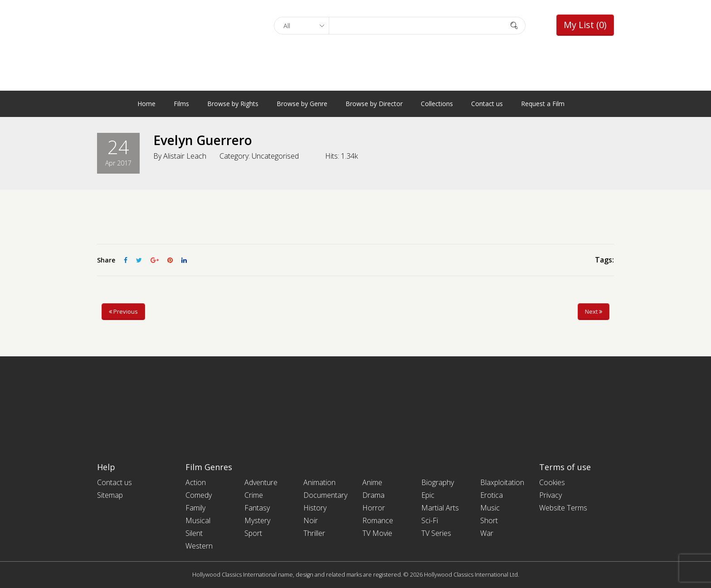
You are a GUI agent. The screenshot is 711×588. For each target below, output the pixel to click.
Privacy (550, 495)
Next (594, 311)
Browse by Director (374, 104)
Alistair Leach (185, 156)
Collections (437, 104)
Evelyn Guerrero (203, 140)
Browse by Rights (233, 104)
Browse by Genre (302, 104)
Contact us (487, 104)
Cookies (552, 482)
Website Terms (563, 508)
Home (146, 104)
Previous (123, 311)
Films (181, 104)
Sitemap (110, 495)
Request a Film (543, 104)
